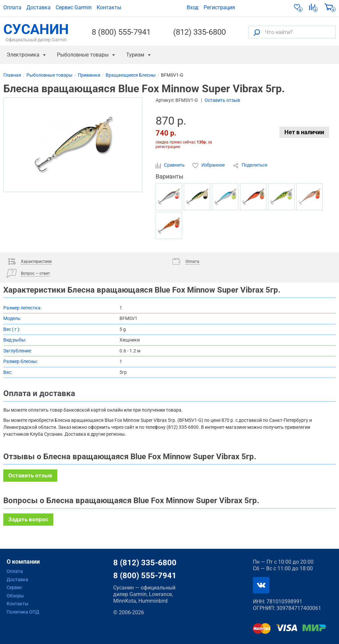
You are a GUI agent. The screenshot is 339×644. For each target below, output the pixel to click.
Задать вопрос (28, 519)
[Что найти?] (292, 32)
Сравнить (171, 165)
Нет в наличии (304, 132)
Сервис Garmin (74, 7)
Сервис (14, 587)
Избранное (209, 165)
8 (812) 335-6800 (145, 563)
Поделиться (250, 165)
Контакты (109, 7)
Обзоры (15, 596)
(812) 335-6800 (199, 32)
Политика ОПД (23, 612)
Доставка (39, 7)
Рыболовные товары (83, 55)
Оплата (12, 7)
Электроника (23, 55)
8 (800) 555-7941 (121, 32)
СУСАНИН (36, 32)
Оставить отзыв (222, 100)
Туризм (135, 55)
